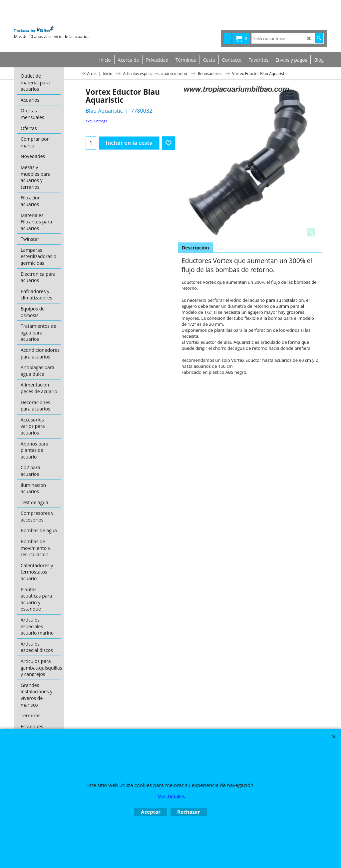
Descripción (195, 248)
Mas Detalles (171, 796)
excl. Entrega (96, 121)
